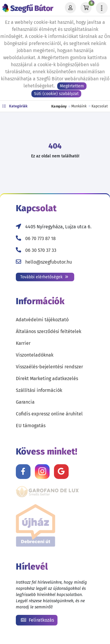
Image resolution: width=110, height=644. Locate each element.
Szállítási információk (39, 390)
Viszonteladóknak (35, 355)
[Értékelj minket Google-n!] (61, 472)
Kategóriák (15, 106)
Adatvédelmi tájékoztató (42, 320)
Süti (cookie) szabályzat (56, 94)
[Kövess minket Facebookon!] (23, 472)
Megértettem (72, 86)
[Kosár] (86, 8)
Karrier (23, 343)
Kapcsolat (100, 106)
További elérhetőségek (44, 277)
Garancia (25, 402)
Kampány (59, 106)
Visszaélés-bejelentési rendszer (49, 367)
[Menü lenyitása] (102, 8)
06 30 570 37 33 (41, 250)
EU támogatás (31, 426)
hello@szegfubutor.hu (49, 262)
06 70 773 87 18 (40, 238)
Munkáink (79, 106)
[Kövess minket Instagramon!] (42, 472)
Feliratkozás (37, 620)
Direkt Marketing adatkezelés (47, 378)
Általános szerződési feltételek (49, 331)
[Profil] (70, 8)
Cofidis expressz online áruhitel (49, 414)
